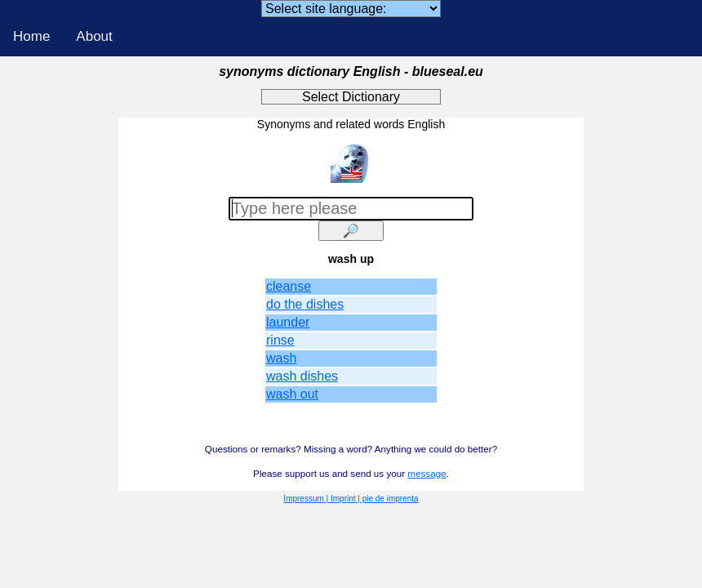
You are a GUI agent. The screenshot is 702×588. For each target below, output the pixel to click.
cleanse (289, 286)
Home (31, 36)
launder (288, 322)
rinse (280, 340)
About (94, 36)
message (427, 473)
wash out (292, 394)
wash (281, 358)
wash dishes (302, 376)
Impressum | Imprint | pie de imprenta (351, 499)
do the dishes (305, 304)
